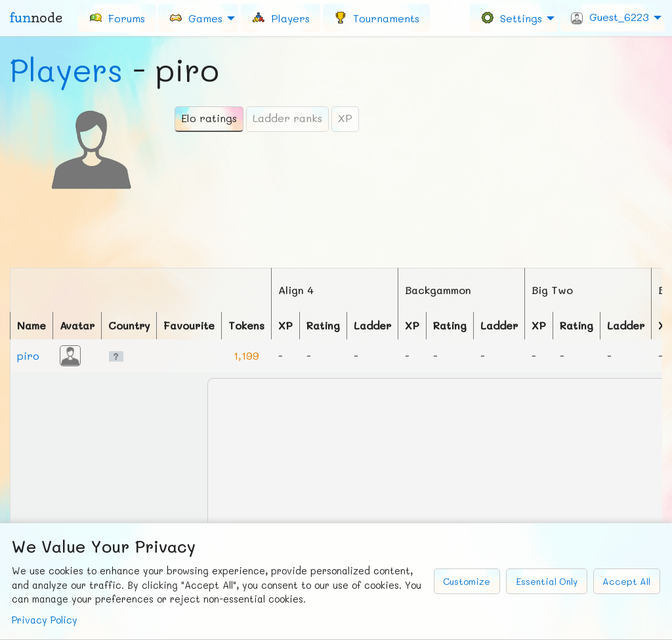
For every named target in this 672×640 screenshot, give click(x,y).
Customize (467, 581)
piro (28, 355)
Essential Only (547, 581)
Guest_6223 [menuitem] (610, 17)
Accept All (626, 581)
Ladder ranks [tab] (287, 118)
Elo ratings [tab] (209, 118)
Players (66, 70)
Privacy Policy (45, 620)
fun (36, 18)
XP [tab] (345, 118)
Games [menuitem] (196, 17)
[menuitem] (117, 18)
